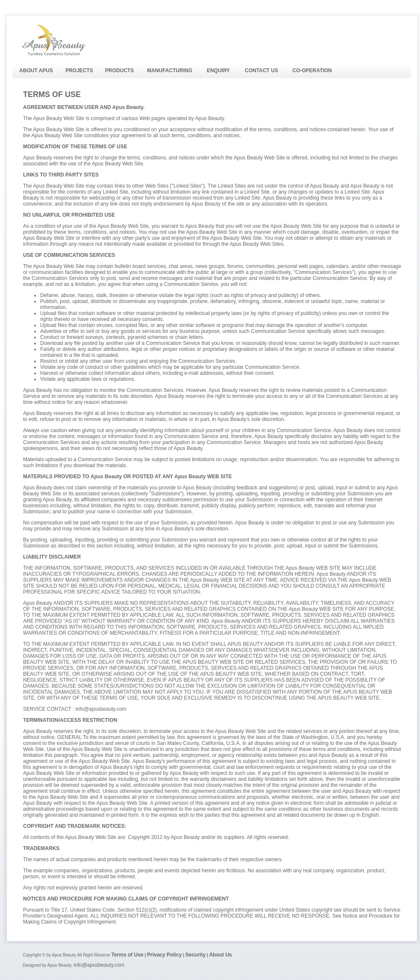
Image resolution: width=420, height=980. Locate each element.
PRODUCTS (119, 71)
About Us (220, 955)
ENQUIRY (218, 71)
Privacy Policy (164, 955)
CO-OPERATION (312, 71)
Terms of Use (127, 955)
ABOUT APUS (36, 71)
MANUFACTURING (170, 71)
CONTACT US (261, 71)
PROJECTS (79, 71)
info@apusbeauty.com (99, 965)
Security (195, 955)
